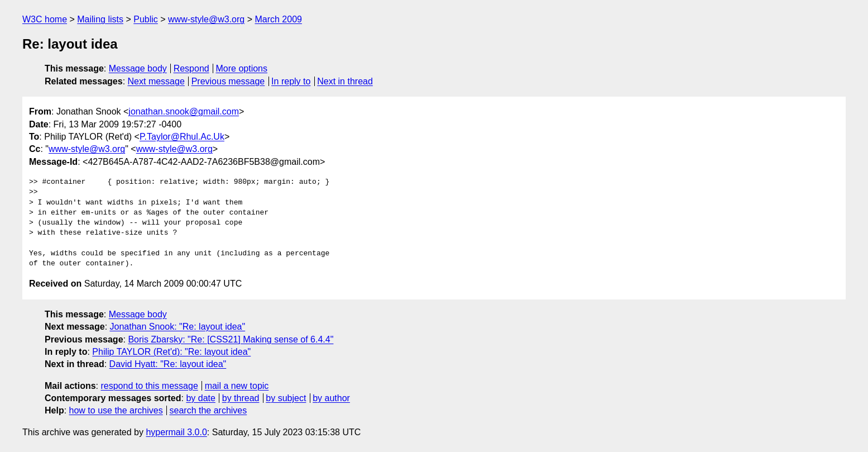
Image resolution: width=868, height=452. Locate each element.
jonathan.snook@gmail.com (184, 111)
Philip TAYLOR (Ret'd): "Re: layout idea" (171, 352)
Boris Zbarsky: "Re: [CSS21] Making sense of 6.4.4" (231, 339)
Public (146, 19)
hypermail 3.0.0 (176, 432)
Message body (138, 68)
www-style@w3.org (206, 19)
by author (331, 398)
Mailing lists (100, 19)
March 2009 (278, 19)
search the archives (208, 410)
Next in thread (345, 81)
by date (200, 398)
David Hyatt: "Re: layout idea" (168, 364)
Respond (191, 68)
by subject (286, 398)
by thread (241, 398)
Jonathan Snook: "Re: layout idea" (178, 327)
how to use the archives (116, 410)
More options (242, 68)
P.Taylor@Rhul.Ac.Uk (182, 137)
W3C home (45, 19)
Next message (156, 81)
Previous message (228, 81)
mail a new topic (237, 386)
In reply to (291, 81)
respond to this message (149, 386)
